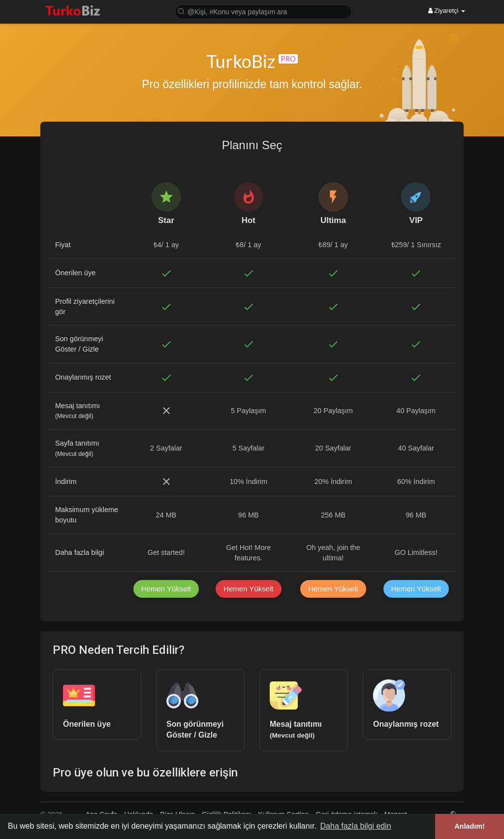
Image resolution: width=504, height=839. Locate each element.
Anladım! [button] (470, 826)
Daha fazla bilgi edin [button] (356, 826)
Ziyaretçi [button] (447, 11)
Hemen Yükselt (166, 589)
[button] (263, 11)
